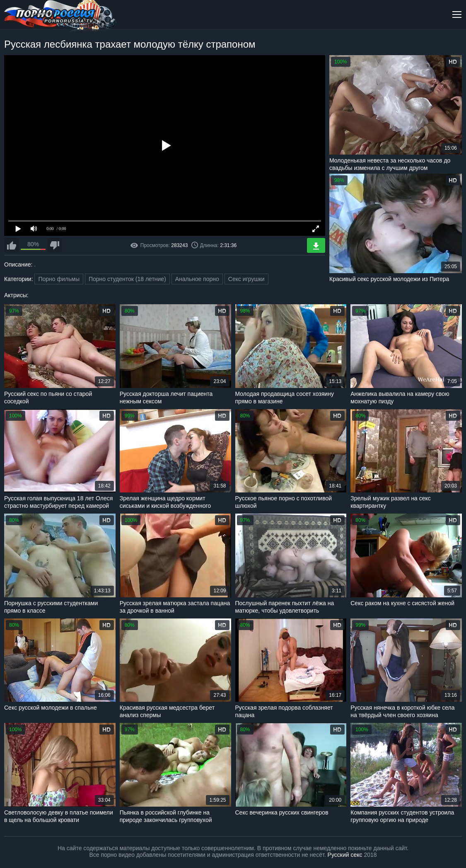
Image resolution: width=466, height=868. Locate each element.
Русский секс (345, 855)
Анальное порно (197, 279)
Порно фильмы (59, 279)
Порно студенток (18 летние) (127, 279)
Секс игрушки (246, 279)
